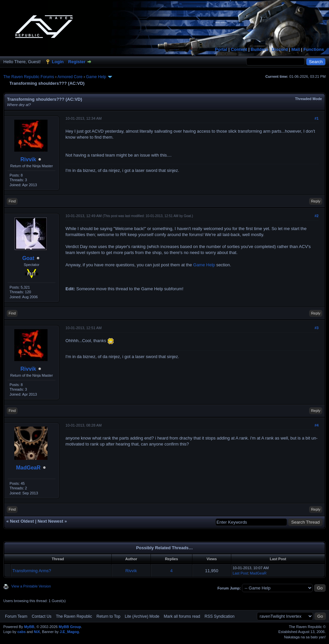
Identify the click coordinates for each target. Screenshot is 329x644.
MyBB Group (70, 627)
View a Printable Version (31, 586)
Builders (260, 49)
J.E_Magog (69, 632)
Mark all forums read (182, 616)
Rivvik (28, 159)
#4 (316, 425)
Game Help (96, 77)
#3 (316, 328)
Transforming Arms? (32, 571)
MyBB (29, 627)
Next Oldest (22, 521)
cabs (21, 632)
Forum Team (16, 616)
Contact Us (41, 616)
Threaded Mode (309, 99)
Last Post (240, 573)
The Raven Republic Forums (29, 77)
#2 (316, 216)
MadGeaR (28, 468)
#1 (316, 118)
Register (77, 62)
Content (239, 49)
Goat (28, 258)
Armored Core (70, 77)
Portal (221, 49)
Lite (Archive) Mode (142, 616)
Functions (314, 49)
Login (58, 62)
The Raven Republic (74, 616)
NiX (37, 632)
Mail (296, 49)
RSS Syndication (220, 616)
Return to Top (108, 616)
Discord (279, 49)
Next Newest (50, 521)
